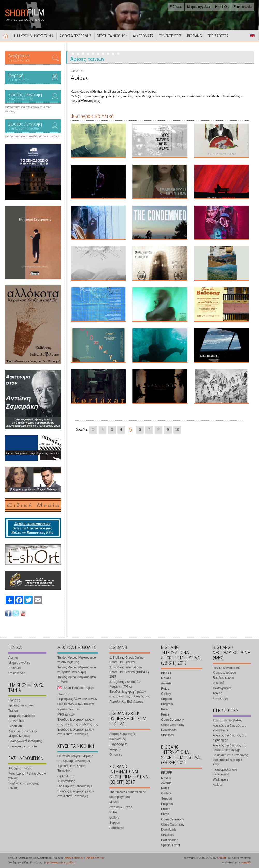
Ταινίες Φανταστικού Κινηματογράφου (227, 670)
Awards (166, 683)
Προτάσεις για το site (23, 746)
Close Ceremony (173, 725)
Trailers (13, 711)
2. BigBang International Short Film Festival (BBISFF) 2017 (129, 672)
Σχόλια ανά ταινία (69, 709)
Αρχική (6, 36)
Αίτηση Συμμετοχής (123, 734)
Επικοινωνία (243, 7)
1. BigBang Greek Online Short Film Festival (127, 660)
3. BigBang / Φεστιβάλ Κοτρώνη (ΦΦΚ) (125, 684)
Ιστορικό (115, 749)
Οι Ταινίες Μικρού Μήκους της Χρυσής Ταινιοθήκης (75, 758)
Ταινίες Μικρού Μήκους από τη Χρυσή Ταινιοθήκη (77, 670)
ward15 (246, 862)
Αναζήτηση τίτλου (20, 768)
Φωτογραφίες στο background (225, 772)
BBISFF (167, 673)
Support (115, 823)
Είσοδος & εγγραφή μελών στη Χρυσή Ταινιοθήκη (76, 732)
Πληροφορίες (118, 744)
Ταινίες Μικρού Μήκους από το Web (77, 680)
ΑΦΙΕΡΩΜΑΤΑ (143, 36)
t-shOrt (221, 858)
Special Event (171, 845)
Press (165, 714)
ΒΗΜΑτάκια (16, 721)
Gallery (114, 818)
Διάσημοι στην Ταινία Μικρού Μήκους (23, 734)
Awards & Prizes (121, 807)
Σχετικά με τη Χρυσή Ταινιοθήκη (71, 768)
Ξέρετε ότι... (16, 726)
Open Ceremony (172, 720)
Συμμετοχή (220, 698)
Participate (117, 828)
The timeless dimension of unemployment (127, 794)
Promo (166, 709)
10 (177, 429)
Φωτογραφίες (222, 688)
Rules (113, 812)
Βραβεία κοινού (223, 678)
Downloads (169, 730)
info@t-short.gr (95, 858)
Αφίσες (218, 785)
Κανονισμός (117, 739)
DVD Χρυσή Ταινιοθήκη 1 (75, 786)
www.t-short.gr (74, 858)
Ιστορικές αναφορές (22, 716)
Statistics (167, 735)
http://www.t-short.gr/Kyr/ (60, 862)
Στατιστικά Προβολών (228, 720)
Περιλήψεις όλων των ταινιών (77, 699)
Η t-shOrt (222, 7)
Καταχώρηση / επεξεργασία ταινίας (27, 776)
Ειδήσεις (176, 7)
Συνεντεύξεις (66, 781)
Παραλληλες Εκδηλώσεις (126, 702)
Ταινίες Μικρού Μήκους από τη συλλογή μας (77, 660)
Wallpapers (221, 779)
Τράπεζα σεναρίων (21, 705)
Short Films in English (253, 36)
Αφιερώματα (66, 776)
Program (167, 704)
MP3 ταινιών (66, 714)
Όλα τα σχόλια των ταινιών (76, 704)
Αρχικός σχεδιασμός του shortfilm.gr (230, 728)
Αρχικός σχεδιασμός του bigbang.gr (230, 738)
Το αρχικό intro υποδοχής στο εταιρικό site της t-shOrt (230, 760)
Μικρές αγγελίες (199, 7)
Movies (114, 802)
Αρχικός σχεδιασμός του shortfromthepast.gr (230, 748)
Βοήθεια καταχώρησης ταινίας (24, 786)
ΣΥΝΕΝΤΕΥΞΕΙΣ (170, 36)
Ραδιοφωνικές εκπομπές (25, 741)
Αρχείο (218, 693)
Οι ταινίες (116, 755)
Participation (170, 840)
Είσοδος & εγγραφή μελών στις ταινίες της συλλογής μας (78, 722)
